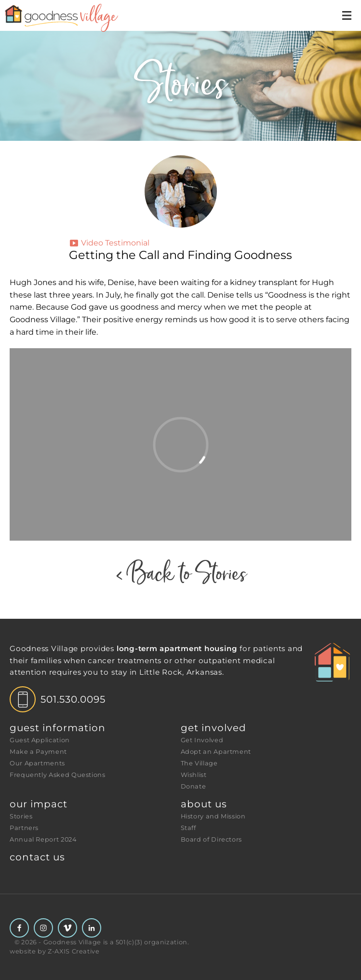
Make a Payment (38, 752)
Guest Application (40, 740)
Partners (24, 828)
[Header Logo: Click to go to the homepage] (77, 18)
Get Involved (214, 728)
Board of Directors (212, 839)
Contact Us (37, 857)
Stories (21, 816)
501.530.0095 (73, 699)
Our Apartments (37, 763)
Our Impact (39, 804)
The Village (199, 763)
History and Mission (213, 816)
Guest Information (58, 728)
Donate (194, 786)
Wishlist (194, 775)
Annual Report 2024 (43, 839)
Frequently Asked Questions (58, 775)
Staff (188, 828)
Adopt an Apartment (216, 752)
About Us (204, 804)
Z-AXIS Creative (74, 951)
